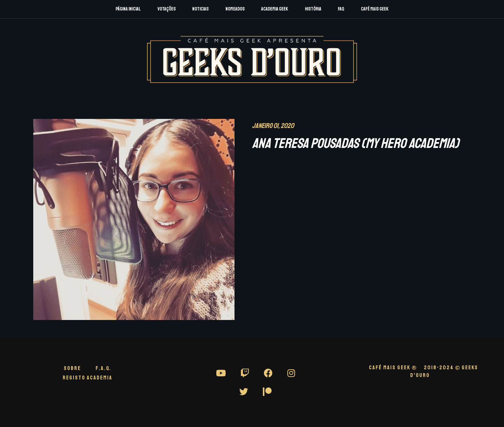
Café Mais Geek (375, 9)
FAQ (341, 9)
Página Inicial (128, 9)
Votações (167, 9)
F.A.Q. (103, 368)
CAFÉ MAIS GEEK (393, 368)
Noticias (200, 9)
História (313, 9)
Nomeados (235, 9)
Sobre (72, 368)
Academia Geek (275, 9)
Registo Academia (87, 378)
